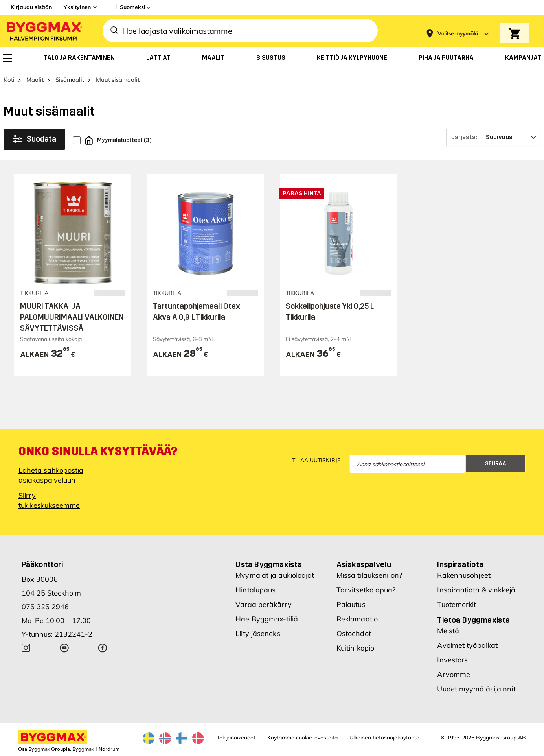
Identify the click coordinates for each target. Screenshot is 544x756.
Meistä (448, 631)
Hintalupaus (255, 590)
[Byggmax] (44, 31)
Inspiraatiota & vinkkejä (476, 590)
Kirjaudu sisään (31, 7)
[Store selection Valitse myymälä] (458, 34)
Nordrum (109, 749)
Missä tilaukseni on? (369, 575)
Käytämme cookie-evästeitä (302, 738)
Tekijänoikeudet (236, 738)
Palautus (351, 604)
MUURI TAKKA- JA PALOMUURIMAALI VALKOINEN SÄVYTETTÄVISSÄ (72, 317)
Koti (9, 80)
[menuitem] (7, 58)
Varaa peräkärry (264, 604)
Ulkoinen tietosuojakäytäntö (384, 738)
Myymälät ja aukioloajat (275, 575)
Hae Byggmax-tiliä (267, 619)
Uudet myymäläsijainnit (476, 689)
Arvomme (454, 674)
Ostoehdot (354, 633)
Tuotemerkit (457, 604)
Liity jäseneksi (259, 633)
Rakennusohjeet (464, 575)
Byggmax (83, 749)
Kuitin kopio (355, 648)
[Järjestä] (493, 137)
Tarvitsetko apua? (366, 590)
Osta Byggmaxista (269, 564)
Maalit (35, 80)
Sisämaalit (70, 80)
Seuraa (496, 464)
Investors (452, 660)
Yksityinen (77, 7)
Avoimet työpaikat (467, 645)
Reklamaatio (357, 619)
